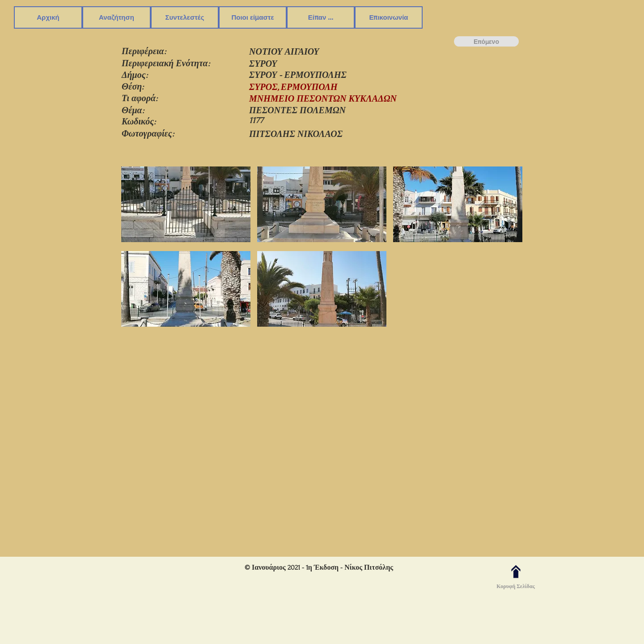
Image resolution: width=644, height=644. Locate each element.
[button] (117, 17)
